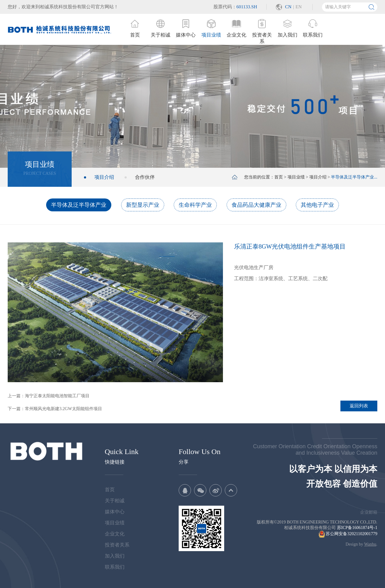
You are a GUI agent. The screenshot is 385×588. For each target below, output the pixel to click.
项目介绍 (104, 177)
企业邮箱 (369, 512)
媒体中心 (115, 512)
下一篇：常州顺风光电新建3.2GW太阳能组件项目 (55, 409)
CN (288, 7)
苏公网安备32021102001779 (348, 534)
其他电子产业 (317, 205)
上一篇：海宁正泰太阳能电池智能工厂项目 (49, 396)
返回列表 (359, 406)
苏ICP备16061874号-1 (357, 528)
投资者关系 (117, 545)
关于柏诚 (115, 501)
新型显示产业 (143, 205)
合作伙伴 (145, 177)
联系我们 (115, 567)
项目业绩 (296, 177)
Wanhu (370, 544)
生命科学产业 (195, 205)
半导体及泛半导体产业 (79, 205)
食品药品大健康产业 (256, 205)
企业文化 (115, 534)
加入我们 (115, 556)
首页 (279, 177)
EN (299, 7)
